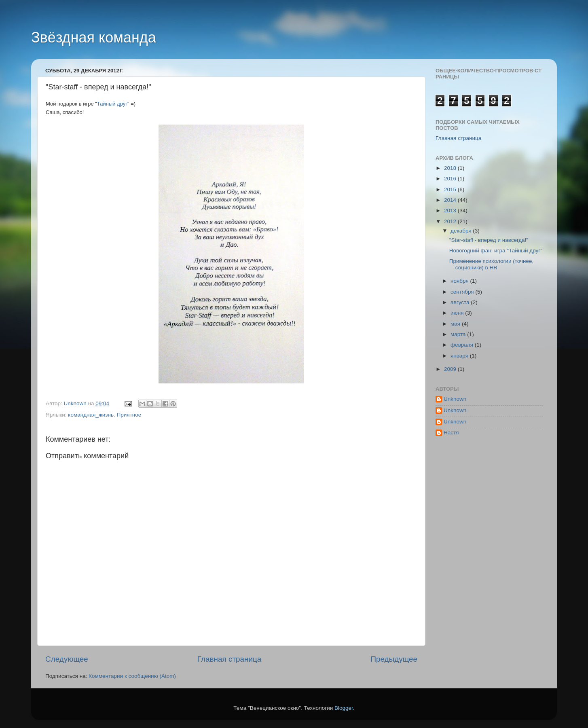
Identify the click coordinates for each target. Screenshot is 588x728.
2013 (451, 211)
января (460, 356)
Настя (451, 433)
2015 (451, 189)
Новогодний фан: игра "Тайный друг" (496, 251)
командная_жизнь (91, 415)
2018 (451, 168)
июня (458, 313)
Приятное (129, 415)
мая (456, 324)
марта (459, 334)
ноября (460, 281)
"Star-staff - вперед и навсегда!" (489, 240)
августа (461, 302)
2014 (451, 200)
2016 (451, 179)
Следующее (67, 659)
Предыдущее (394, 659)
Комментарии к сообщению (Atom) (132, 676)
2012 (451, 221)
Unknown (455, 399)
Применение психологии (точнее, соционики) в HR (491, 264)
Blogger (344, 708)
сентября (463, 292)
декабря (462, 231)
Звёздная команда (94, 37)
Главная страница (229, 659)
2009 (451, 369)
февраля (463, 345)
